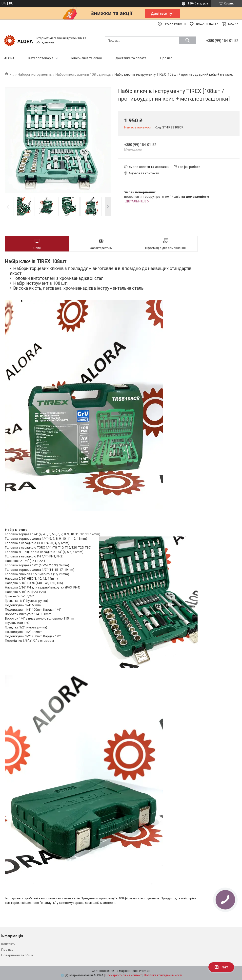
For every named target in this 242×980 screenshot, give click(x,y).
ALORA (9, 58)
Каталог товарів (41, 58)
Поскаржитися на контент (124, 975)
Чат (221, 967)
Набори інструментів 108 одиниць (83, 74)
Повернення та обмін (86, 58)
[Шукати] (188, 40)
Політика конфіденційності (163, 975)
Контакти (8, 944)
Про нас (166, 58)
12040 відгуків (198, 3)
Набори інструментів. (35, 74)
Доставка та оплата (131, 58)
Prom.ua (145, 971)
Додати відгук (207, 24)
